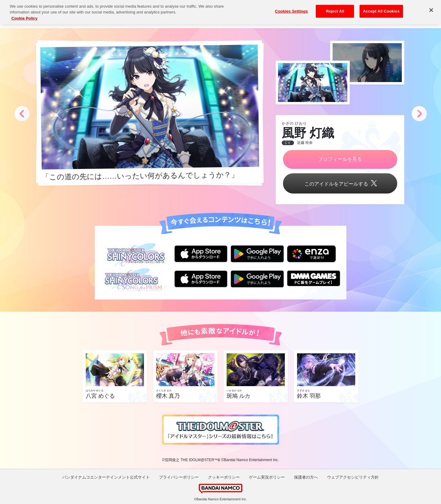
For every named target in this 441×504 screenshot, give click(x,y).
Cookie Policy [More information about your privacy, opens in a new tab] (24, 13)
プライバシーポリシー (179, 477)
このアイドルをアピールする (340, 184)
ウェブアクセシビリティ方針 (353, 477)
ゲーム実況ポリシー (267, 477)
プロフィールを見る (340, 159)
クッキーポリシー (224, 477)
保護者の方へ (306, 477)
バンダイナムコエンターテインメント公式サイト (106, 477)
